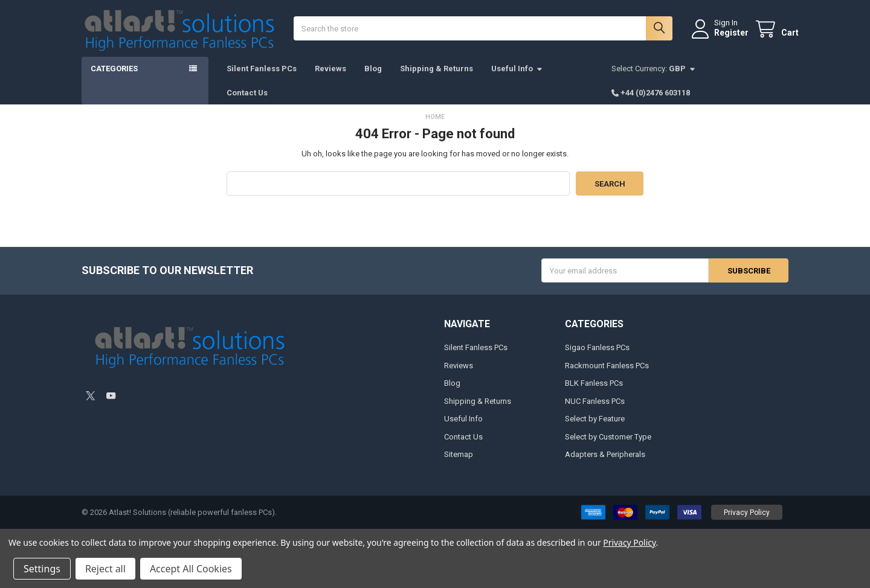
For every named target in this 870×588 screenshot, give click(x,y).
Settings (42, 569)
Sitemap (459, 465)
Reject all (105, 569)
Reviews (330, 79)
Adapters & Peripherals (605, 465)
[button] (747, 522)
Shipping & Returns (437, 79)
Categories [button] (114, 79)
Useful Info (517, 79)
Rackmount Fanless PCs (607, 376)
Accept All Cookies (191, 569)
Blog (373, 79)
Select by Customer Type (608, 447)
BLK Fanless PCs (594, 393)
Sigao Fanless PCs (597, 358)
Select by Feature (595, 429)
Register (721, 38)
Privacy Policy (747, 523)
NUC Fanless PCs (595, 411)
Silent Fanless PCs (262, 79)
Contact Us (247, 102)
